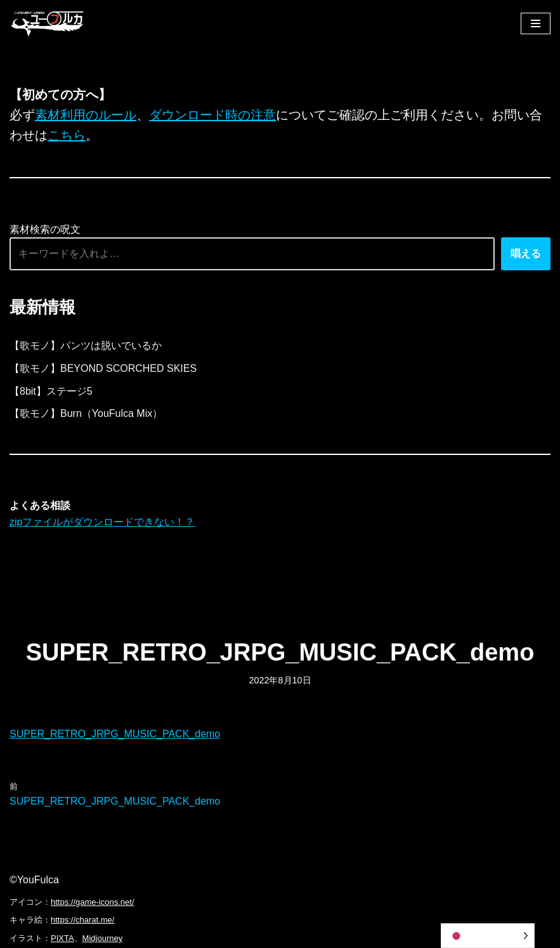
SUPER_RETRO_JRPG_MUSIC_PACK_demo (115, 734)
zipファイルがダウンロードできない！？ (102, 522)
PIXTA (62, 938)
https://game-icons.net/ (93, 902)
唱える (526, 253)
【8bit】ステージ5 (51, 391)
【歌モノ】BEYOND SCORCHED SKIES (103, 368)
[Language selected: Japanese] (488, 936)
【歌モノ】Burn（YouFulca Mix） (86, 413)
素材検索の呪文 (45, 229)
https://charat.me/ (82, 920)
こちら (67, 135)
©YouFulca (34, 880)
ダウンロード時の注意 (212, 115)
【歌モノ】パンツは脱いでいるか (86, 346)
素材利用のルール (86, 115)
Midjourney (103, 938)
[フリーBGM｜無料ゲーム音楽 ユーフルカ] (48, 23)
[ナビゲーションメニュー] (536, 23)
